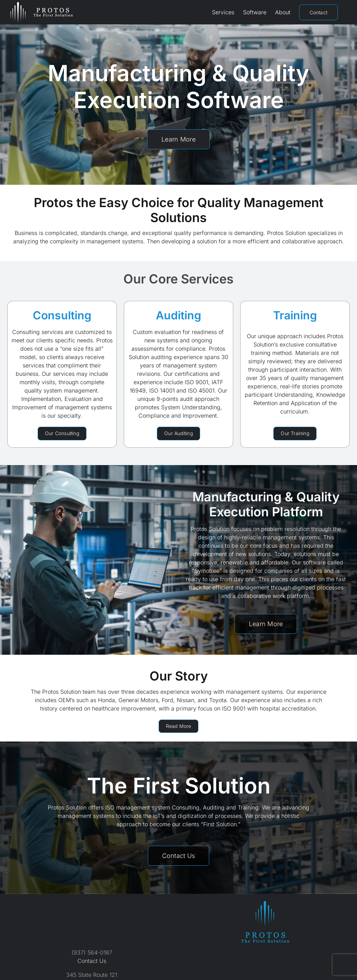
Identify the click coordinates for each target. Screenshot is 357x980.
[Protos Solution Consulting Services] (62, 434)
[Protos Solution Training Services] (295, 434)
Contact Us (92, 961)
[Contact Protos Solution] (179, 856)
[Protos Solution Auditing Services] (178, 434)
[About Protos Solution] (179, 726)
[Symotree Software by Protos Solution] (266, 624)
